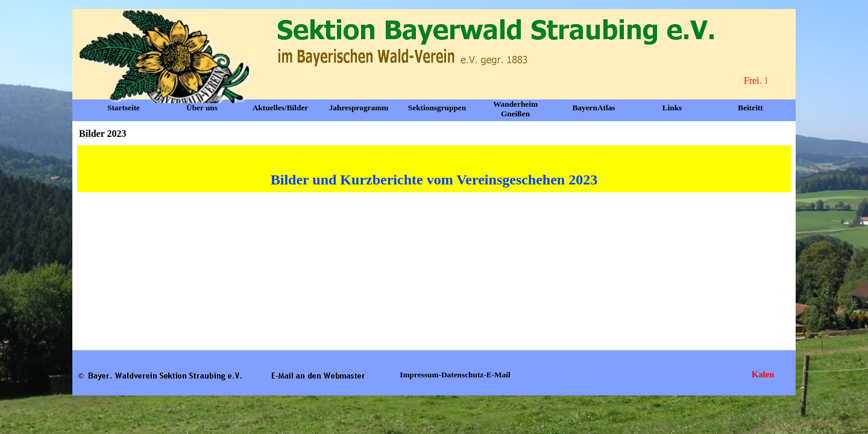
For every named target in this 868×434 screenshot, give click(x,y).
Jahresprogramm (359, 108)
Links (672, 108)
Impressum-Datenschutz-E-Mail (455, 375)
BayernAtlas (593, 108)
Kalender (772, 374)
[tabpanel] (434, 169)
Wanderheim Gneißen (515, 109)
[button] (318, 375)
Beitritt (750, 108)
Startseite (124, 108)
